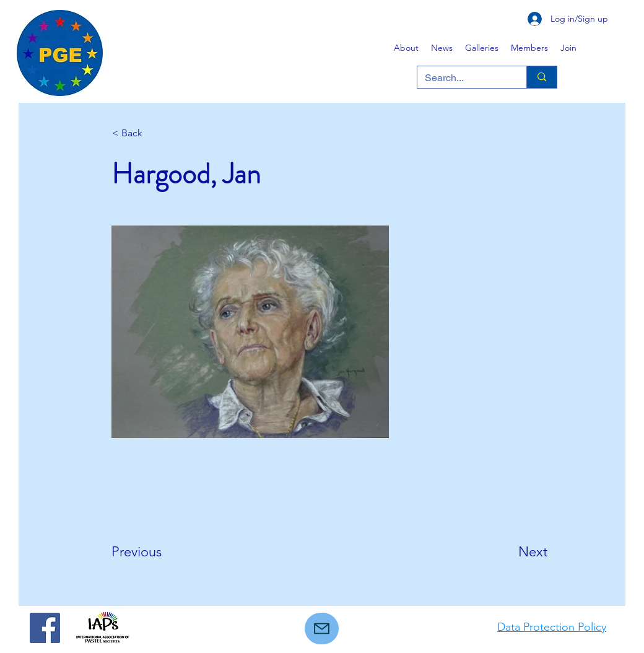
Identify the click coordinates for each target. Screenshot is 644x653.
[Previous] (152, 552)
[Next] (516, 552)
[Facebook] (45, 628)
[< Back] (153, 133)
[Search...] (463, 78)
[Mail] (322, 629)
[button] (482, 48)
